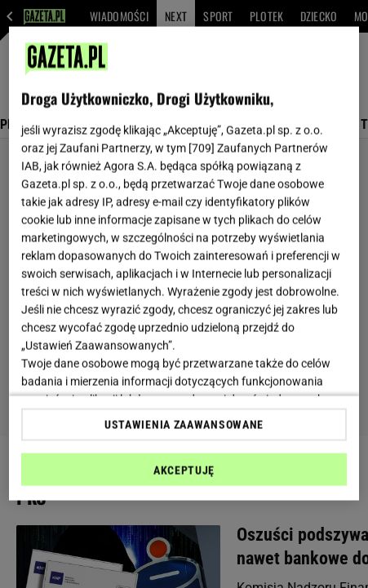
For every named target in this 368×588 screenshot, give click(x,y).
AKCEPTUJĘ (184, 470)
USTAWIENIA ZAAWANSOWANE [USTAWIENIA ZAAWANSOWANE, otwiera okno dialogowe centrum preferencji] (184, 424)
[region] (184, 264)
